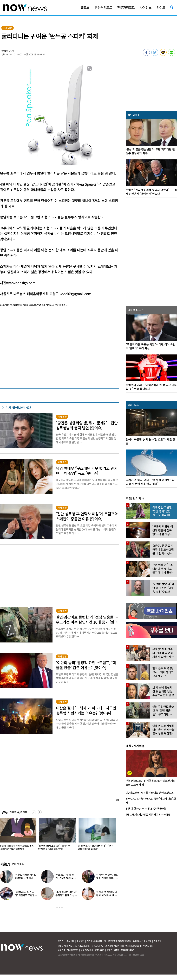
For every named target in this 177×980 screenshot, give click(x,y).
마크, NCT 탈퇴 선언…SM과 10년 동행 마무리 (65, 878)
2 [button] (60, 908)
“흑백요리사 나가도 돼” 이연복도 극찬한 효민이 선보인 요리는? (26, 895)
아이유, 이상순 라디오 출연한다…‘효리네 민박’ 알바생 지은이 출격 (26, 878)
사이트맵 (158, 941)
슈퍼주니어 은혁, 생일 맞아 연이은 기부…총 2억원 (107, 878)
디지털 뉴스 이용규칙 (142, 941)
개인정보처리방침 (94, 941)
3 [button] (62, 908)
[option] (57, 835)
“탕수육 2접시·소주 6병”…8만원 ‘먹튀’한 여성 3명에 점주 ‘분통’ (55, 847)
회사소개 (70, 941)
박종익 (5, 51)
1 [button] (57, 908)
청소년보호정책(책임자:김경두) (117, 941)
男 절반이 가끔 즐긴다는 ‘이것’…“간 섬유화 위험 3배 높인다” (96, 847)
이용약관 (80, 941)
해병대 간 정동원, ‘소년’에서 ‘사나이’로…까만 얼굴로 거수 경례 (107, 895)
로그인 (61, 941)
